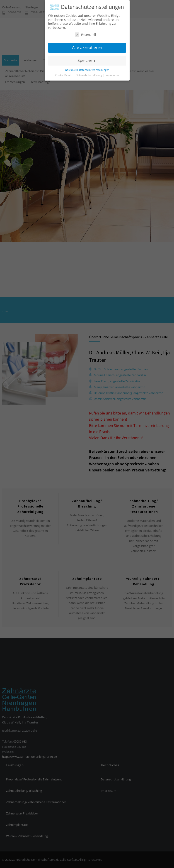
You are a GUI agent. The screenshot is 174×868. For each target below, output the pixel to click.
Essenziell (85, 33)
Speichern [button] (87, 58)
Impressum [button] (112, 73)
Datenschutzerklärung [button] (89, 73)
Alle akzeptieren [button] (87, 45)
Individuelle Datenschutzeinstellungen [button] (87, 68)
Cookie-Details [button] (64, 73)
